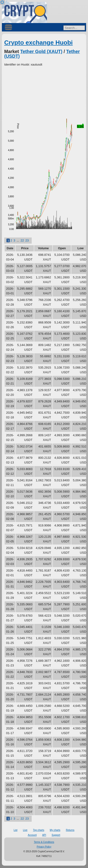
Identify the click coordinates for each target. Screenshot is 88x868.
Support (56, 835)
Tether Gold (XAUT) (41, 51)
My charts (55, 830)
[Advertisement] (44, 93)
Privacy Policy (44, 847)
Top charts (38, 830)
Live (25, 830)
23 (27, 240)
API (44, 835)
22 (22, 240)
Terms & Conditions (44, 842)
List (15, 830)
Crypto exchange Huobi (38, 43)
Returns (70, 830)
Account (32, 835)
